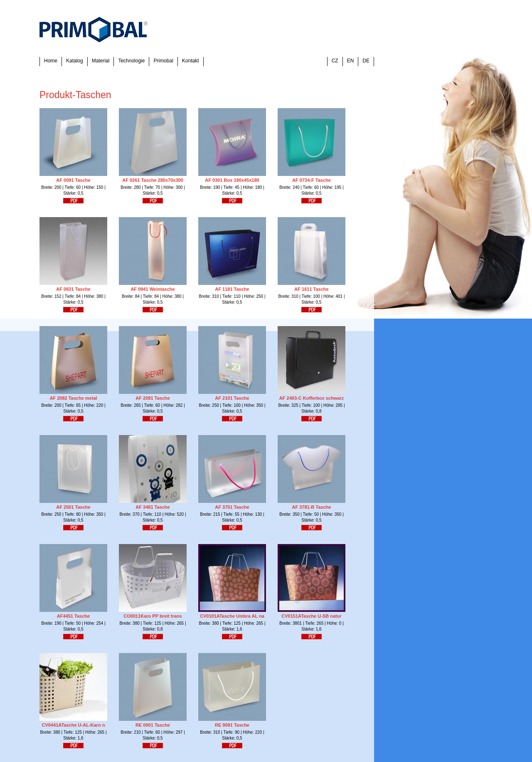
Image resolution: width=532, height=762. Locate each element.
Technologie (131, 61)
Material (101, 61)
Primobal (163, 61)
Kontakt (191, 61)
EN (351, 61)
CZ (335, 61)
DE (366, 61)
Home (51, 61)
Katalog (75, 61)
